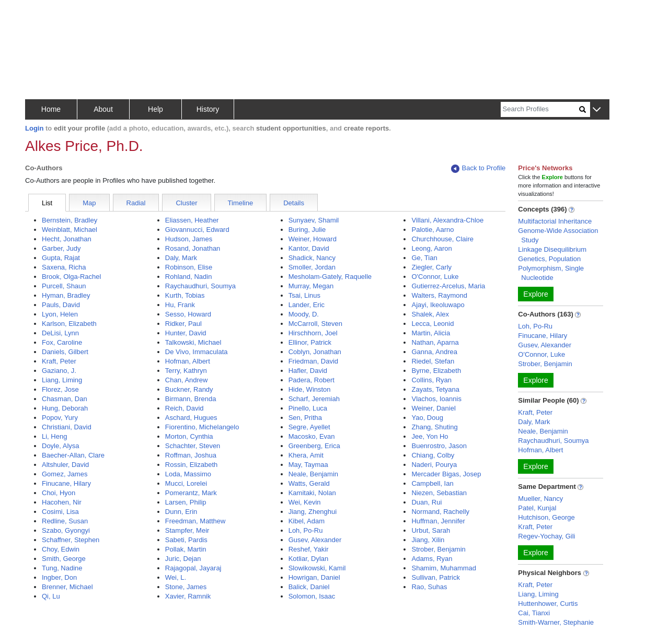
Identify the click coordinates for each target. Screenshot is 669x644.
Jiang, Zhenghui (313, 512)
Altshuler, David (65, 465)
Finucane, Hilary (66, 483)
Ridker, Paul (183, 324)
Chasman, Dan (65, 399)
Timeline (241, 203)
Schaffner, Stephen (71, 540)
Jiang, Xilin (428, 540)
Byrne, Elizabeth (436, 371)
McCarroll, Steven (315, 324)
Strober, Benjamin (438, 549)
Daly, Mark (181, 258)
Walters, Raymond (439, 295)
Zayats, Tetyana (435, 389)
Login (34, 128)
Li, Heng (54, 436)
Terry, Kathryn (186, 371)
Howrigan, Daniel (314, 577)
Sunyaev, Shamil (314, 220)
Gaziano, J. (59, 371)
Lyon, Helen (60, 314)
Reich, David (184, 408)
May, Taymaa (308, 465)
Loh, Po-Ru (306, 530)
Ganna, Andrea (434, 352)
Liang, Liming (62, 380)
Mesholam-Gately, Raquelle (330, 277)
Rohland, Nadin (189, 277)
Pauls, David (61, 305)
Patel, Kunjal (537, 508)
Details (294, 203)
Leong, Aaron (431, 248)
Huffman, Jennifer (438, 521)
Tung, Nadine (62, 568)
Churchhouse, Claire (442, 239)
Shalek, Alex (430, 314)
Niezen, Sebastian (439, 493)
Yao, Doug (427, 418)
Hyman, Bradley (66, 295)
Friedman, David (313, 361)
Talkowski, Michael (193, 342)
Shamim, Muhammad (444, 568)
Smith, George (64, 559)
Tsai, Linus (304, 295)
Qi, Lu (51, 596)
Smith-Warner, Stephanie (556, 622)
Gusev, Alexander (315, 540)
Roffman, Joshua (191, 455)
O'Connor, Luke (435, 277)
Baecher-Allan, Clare (73, 455)
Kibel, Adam (307, 521)
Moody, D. (304, 314)
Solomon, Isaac (312, 596)
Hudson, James (189, 239)
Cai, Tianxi (534, 613)
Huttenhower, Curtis (548, 604)
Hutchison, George (546, 517)
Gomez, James (65, 474)
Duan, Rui (426, 502)
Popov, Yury (60, 418)
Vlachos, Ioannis (436, 399)
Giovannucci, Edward (197, 230)
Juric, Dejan (183, 559)
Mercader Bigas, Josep (446, 474)
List (47, 203)
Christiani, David (67, 427)
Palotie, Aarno (432, 230)
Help (155, 109)
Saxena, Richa (64, 267)
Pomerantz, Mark (191, 493)
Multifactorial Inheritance (555, 221)
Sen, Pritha (305, 418)
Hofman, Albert (188, 361)
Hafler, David (308, 371)
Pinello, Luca (308, 408)
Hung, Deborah (65, 408)
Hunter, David (186, 333)
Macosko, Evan (312, 436)
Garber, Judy (61, 248)
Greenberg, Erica (314, 446)
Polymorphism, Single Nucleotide (551, 273)
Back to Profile (478, 168)
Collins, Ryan (431, 380)
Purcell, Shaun (64, 286)
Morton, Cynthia (189, 436)
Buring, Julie (307, 230)
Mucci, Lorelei (186, 483)
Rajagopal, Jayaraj (193, 568)
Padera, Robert (312, 380)
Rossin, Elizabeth (191, 465)
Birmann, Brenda (191, 399)
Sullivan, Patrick (435, 577)
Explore (535, 294)
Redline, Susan (65, 521)
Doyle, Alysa (61, 446)
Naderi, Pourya (434, 465)
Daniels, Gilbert (65, 352)
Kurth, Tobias (185, 295)
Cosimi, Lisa (60, 512)
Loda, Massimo (188, 474)
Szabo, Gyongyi (66, 530)
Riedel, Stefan (433, 361)
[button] (597, 110)
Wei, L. (176, 577)
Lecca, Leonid (432, 324)
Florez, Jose (60, 389)
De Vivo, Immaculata (197, 352)
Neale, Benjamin (313, 474)
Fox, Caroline (62, 342)
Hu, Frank (180, 305)
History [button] (208, 109)
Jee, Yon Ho (430, 436)
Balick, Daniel (309, 587)
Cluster (186, 203)
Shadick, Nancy (312, 258)
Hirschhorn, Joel (313, 333)
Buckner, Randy (189, 389)
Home (51, 109)
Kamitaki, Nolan (312, 493)
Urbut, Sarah (431, 530)
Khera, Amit (306, 455)
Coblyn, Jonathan (315, 352)
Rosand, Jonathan (193, 248)
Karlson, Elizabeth (69, 324)
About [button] (103, 109)
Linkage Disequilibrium (552, 249)
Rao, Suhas (429, 587)
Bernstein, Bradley (70, 220)
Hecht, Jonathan (67, 239)
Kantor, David (309, 248)
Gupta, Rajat (61, 258)
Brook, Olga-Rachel (71, 277)
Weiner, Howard (313, 239)
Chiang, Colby (433, 455)
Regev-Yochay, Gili (546, 536)
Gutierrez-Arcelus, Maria (448, 286)
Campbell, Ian (432, 483)
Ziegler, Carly (431, 267)
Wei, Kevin (305, 502)
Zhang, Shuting (434, 427)
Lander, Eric (307, 305)
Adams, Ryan (432, 559)
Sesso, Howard (188, 314)
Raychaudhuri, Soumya (200, 286)
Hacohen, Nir (62, 502)
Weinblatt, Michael (70, 230)
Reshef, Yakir (309, 549)
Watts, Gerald (309, 483)
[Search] (540, 109)
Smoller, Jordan (312, 267)
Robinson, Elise (189, 267)
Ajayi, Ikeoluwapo (438, 305)
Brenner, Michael (67, 587)
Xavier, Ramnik (188, 596)
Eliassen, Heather (192, 220)
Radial (136, 203)
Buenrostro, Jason (439, 446)
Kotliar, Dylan (309, 559)
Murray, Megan (311, 286)
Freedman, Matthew (195, 521)
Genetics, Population (549, 259)
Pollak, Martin (186, 549)
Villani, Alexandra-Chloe (447, 220)
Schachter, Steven (193, 446)
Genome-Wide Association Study (558, 235)
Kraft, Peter (59, 361)
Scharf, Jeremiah (314, 399)
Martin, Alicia (431, 333)
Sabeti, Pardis (186, 540)
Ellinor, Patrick (310, 342)
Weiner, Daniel (433, 408)
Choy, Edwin (61, 549)
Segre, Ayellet (309, 427)
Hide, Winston (310, 389)
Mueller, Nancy (540, 499)
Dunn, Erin (181, 512)
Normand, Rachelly (440, 512)
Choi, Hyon (59, 493)
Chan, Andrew (187, 380)
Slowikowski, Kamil (317, 568)
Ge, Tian (424, 258)
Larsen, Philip (186, 502)
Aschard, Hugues (191, 418)
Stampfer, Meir (187, 530)
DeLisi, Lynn (60, 333)
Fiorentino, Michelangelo (202, 427)
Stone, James (186, 587)
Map (89, 203)
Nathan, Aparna (435, 342)
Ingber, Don (59, 577)
